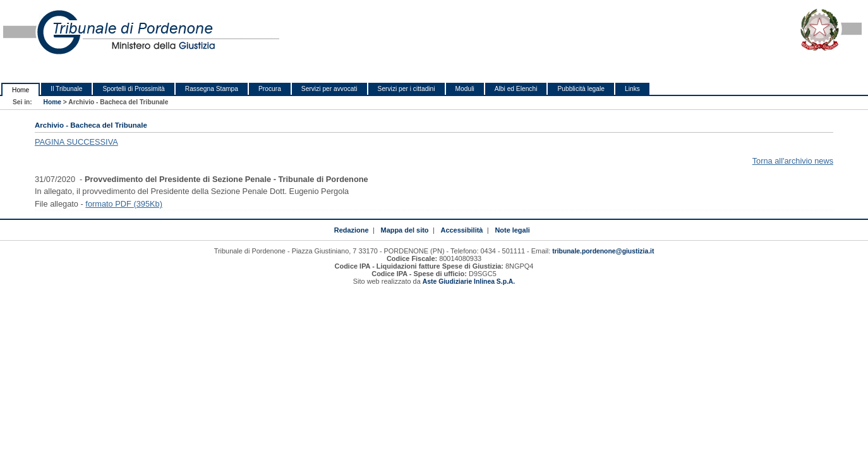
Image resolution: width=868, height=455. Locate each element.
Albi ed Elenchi (516, 89)
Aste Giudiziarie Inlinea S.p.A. (469, 282)
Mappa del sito (405, 230)
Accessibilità (462, 230)
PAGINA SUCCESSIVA (76, 142)
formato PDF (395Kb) (124, 204)
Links (632, 89)
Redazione (352, 230)
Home (21, 90)
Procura (270, 89)
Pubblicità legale (581, 89)
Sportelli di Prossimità (133, 89)
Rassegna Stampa (212, 89)
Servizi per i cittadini (407, 89)
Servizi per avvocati (329, 89)
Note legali (512, 230)
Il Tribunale (66, 89)
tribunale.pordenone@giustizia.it (603, 251)
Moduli (465, 89)
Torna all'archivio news (793, 161)
